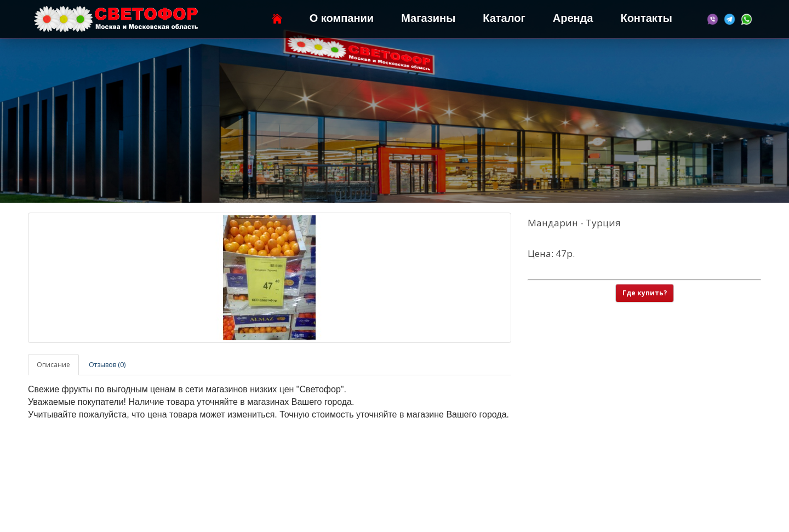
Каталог (504, 18)
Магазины (428, 18)
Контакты (646, 18)
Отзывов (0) (107, 365)
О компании (342, 18)
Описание (53, 365)
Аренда (573, 18)
